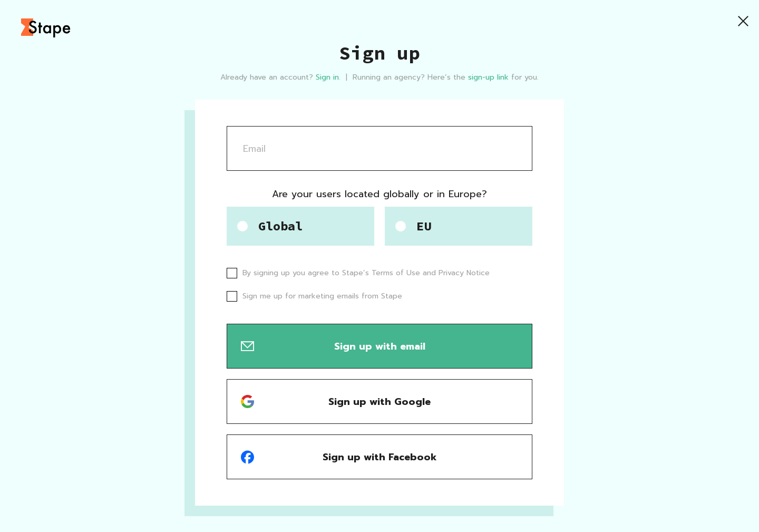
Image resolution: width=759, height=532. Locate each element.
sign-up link (488, 77)
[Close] (743, 21)
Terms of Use (396, 273)
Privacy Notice (464, 273)
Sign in (327, 77)
